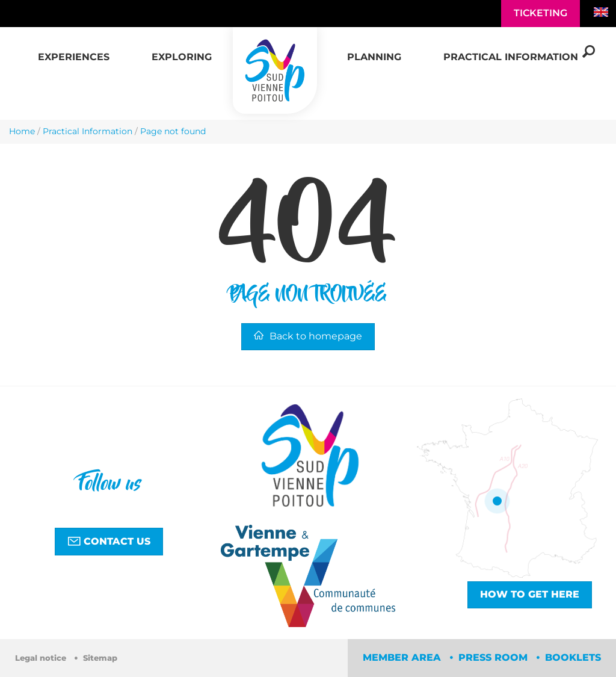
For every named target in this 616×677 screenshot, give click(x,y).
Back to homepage (308, 336)
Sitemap (100, 658)
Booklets (573, 657)
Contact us (109, 541)
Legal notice (42, 658)
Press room (494, 657)
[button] (74, 51)
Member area (403, 657)
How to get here (530, 594)
